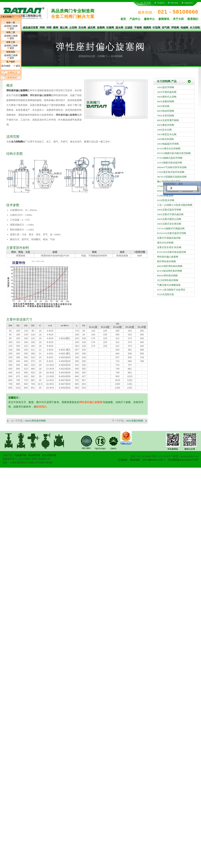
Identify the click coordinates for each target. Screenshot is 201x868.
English (161, 3)
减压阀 (91, 28)
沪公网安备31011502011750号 (183, 460)
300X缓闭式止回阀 (167, 97)
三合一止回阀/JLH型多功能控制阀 (175, 205)
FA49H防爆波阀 (165, 196)
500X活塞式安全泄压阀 (169, 224)
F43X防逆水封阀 (166, 200)
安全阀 (82, 28)
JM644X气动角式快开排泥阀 (172, 167)
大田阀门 (102, 56)
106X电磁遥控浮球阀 (168, 144)
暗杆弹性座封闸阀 (166, 261)
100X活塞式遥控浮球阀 (169, 210)
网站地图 (135, 460)
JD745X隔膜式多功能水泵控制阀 (174, 153)
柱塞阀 (110, 28)
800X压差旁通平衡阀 (168, 120)
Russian (174, 3)
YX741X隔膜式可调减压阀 (171, 228)
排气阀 (166, 28)
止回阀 (73, 28)
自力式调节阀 (49, 455)
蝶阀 (56, 28)
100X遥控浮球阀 (166, 87)
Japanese (189, 3)
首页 (123, 19)
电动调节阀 (34, 455)
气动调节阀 (20, 455)
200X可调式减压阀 (167, 92)
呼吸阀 (175, 28)
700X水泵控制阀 (166, 116)
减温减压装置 (30, 28)
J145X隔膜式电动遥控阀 (169, 163)
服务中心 (149, 19)
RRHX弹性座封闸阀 (35, 421)
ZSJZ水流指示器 (165, 294)
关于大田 (178, 19)
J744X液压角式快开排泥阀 (171, 172)
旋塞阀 (101, 28)
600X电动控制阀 (166, 111)
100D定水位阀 (164, 130)
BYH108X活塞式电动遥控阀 (171, 252)
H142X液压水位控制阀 (169, 148)
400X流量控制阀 (135, 421)
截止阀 (64, 28)
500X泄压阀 (163, 106)
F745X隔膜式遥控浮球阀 (170, 158)
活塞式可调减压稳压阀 (169, 238)
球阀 (49, 28)
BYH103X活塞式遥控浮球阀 (171, 233)
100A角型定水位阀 (167, 134)
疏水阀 (119, 28)
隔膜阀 (147, 28)
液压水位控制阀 (165, 243)
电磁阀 (184, 28)
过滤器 (129, 28)
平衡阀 (138, 28)
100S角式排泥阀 (165, 139)
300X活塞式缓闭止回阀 (169, 219)
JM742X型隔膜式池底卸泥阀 (172, 177)
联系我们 (193, 19)
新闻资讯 (164, 19)
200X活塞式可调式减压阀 (170, 214)
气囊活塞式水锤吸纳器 (169, 285)
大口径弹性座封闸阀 (168, 280)
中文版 (147, 3)
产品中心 (135, 19)
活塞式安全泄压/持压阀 (169, 247)
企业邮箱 (122, 460)
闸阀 (42, 28)
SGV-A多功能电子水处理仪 (171, 290)
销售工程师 (11, 27)
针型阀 (156, 28)
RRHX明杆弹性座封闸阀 (170, 266)
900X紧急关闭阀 (166, 125)
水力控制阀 (117, 56)
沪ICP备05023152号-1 (154, 460)
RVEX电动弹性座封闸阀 (169, 271)
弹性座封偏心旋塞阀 (17, 90)
